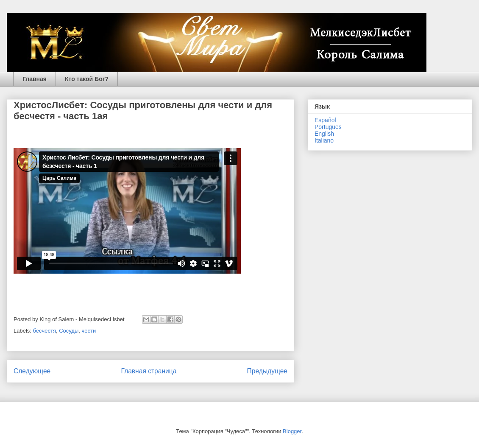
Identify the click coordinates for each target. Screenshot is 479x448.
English (324, 134)
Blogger (292, 431)
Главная (35, 79)
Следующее (32, 371)
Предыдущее (267, 371)
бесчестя (45, 331)
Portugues (328, 127)
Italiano (324, 140)
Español (325, 120)
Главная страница (149, 371)
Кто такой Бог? (87, 79)
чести (89, 331)
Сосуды (69, 331)
